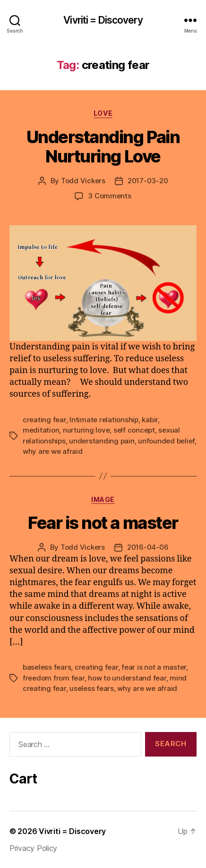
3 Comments (109, 196)
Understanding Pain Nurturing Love (103, 147)
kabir (150, 420)
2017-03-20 (148, 181)
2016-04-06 (148, 547)
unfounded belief (166, 441)
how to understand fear (127, 678)
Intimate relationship (104, 420)
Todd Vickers (83, 181)
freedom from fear (54, 678)
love (103, 113)
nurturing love (86, 430)
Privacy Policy (33, 848)
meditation (41, 430)
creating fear (44, 420)
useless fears (92, 688)
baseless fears (47, 667)
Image (103, 499)
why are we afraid (53, 451)
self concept (134, 430)
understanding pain (102, 441)
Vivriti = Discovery (103, 20)
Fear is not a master (103, 523)
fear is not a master (154, 667)
